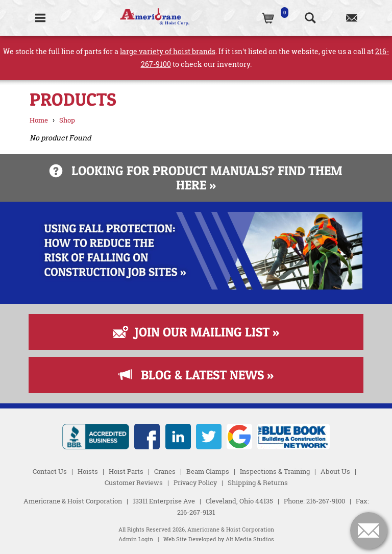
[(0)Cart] (269, 18)
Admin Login (136, 539)
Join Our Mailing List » (196, 332)
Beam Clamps (208, 471)
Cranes (165, 471)
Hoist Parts (126, 471)
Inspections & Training (275, 471)
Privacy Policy (195, 483)
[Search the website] (310, 18)
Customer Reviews (134, 483)
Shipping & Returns (258, 483)
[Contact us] (351, 18)
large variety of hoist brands (168, 51)
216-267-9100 (326, 501)
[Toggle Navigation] (40, 18)
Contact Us (50, 471)
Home (39, 120)
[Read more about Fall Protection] (196, 287)
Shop (67, 120)
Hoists (88, 471)
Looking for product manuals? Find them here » (196, 177)
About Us (335, 471)
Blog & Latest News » (196, 375)
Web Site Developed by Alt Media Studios (219, 539)
